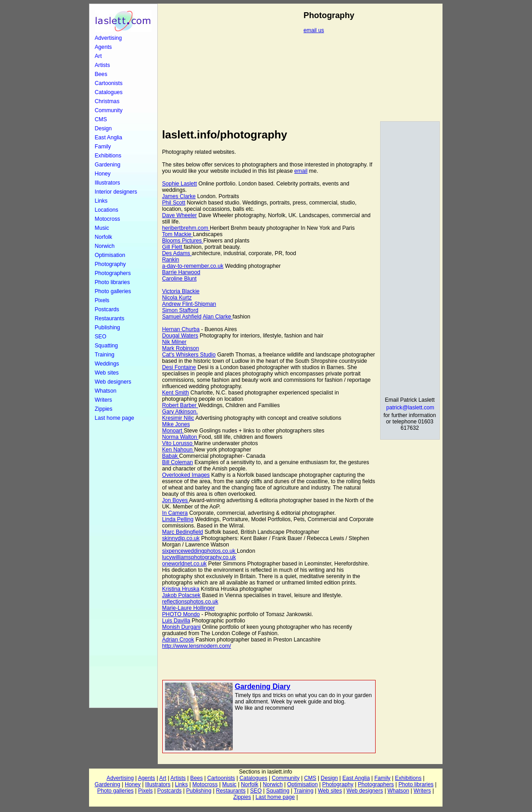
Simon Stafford (180, 310)
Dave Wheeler (180, 215)
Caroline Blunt (179, 279)
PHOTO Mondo (181, 614)
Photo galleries (113, 291)
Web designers (113, 382)
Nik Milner (174, 342)
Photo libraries (113, 282)
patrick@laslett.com (410, 408)
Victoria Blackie (181, 291)
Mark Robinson (181, 348)
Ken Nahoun (178, 450)
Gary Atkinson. (180, 412)
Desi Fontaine (179, 367)
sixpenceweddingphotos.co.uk (200, 551)
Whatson (106, 391)
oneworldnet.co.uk (185, 564)
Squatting (106, 346)
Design (104, 128)
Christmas (107, 101)
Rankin (171, 260)
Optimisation (110, 255)
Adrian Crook (178, 640)
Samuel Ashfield (182, 317)
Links (101, 201)
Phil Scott (174, 203)
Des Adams (177, 253)
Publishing (108, 328)
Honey (103, 174)
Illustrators (108, 183)
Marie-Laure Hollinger (189, 608)
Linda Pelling (178, 519)
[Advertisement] (123, 565)
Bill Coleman (178, 462)
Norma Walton (181, 437)
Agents (104, 47)
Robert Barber (180, 405)
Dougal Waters (180, 336)
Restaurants (110, 318)
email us (314, 30)
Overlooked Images (186, 475)
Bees (101, 74)
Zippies (104, 409)
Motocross (108, 219)
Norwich (105, 246)
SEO (101, 337)
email (301, 171)
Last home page (115, 418)
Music (102, 228)
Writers (104, 400)
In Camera (175, 513)
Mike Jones (176, 424)
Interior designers (116, 192)
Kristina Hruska (181, 589)
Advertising (108, 38)
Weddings (107, 364)
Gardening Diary (263, 686)
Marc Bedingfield (183, 532)
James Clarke (179, 196)
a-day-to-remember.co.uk (193, 266)
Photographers (113, 273)
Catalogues (109, 92)
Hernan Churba (181, 329)
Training (105, 355)
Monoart (173, 431)
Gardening (108, 165)
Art (99, 56)
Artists (103, 65)
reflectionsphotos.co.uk (190, 602)
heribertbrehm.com (186, 228)
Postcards (107, 309)
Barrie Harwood (181, 272)
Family (103, 147)
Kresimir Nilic (178, 418)
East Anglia (109, 138)
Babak (171, 456)
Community (109, 110)
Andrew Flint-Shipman (189, 304)
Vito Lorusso (178, 443)
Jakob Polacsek (181, 595)
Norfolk (104, 237)
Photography (111, 264)
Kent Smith (176, 393)
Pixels (102, 300)
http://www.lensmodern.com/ (197, 646)
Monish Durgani (181, 627)
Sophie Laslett (180, 184)
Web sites (107, 373)
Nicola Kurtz (177, 298)
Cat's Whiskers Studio (189, 355)
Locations (107, 210)
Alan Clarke (217, 317)
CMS (101, 119)
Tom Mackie (178, 234)
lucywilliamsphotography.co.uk (199, 557)
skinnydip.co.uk (181, 538)
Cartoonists (109, 83)
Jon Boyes (176, 500)
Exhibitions (108, 156)
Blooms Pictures (183, 241)
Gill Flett (173, 247)
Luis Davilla (176, 621)
